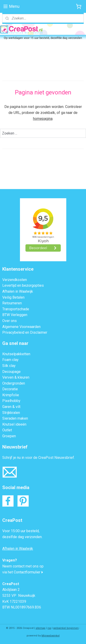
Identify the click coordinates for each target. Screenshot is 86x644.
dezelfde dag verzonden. (22, 537)
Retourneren (12, 303)
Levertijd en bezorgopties (23, 285)
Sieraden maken (15, 418)
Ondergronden (14, 383)
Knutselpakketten (16, 354)
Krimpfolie (11, 395)
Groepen (9, 436)
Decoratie (10, 389)
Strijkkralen (11, 413)
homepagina (43, 118)
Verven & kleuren (16, 377)
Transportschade (16, 309)
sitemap (40, 628)
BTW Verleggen (15, 315)
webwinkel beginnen (66, 628)
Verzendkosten (15, 280)
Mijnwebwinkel (51, 636)
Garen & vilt (11, 407)
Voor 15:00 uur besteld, (21, 531)
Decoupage (11, 372)
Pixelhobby (11, 401)
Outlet (7, 430)
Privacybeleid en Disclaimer (25, 332)
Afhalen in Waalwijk (18, 291)
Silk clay (9, 366)
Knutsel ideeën (14, 424)
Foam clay (10, 360)
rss (49, 628)
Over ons (10, 321)
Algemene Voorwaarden (21, 327)
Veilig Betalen (13, 297)
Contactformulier (27, 572)
